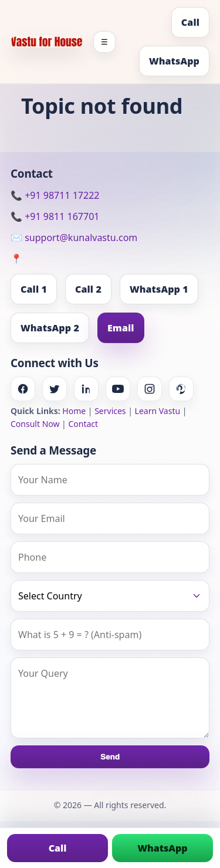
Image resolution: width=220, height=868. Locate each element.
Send (110, 757)
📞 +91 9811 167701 (55, 216)
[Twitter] (55, 389)
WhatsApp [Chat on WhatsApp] (162, 848)
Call (190, 22)
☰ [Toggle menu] (104, 42)
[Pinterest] (181, 389)
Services (110, 411)
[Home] (47, 42)
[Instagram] (150, 389)
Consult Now (35, 424)
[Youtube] (118, 389)
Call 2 (88, 289)
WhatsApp (174, 61)
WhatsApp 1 (159, 289)
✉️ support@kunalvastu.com (74, 238)
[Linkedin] (86, 389)
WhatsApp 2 (50, 328)
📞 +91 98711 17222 (55, 195)
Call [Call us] (58, 848)
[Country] (110, 596)
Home (74, 411)
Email (121, 328)
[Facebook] (23, 389)
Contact (83, 424)
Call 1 (34, 289)
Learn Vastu (158, 411)
